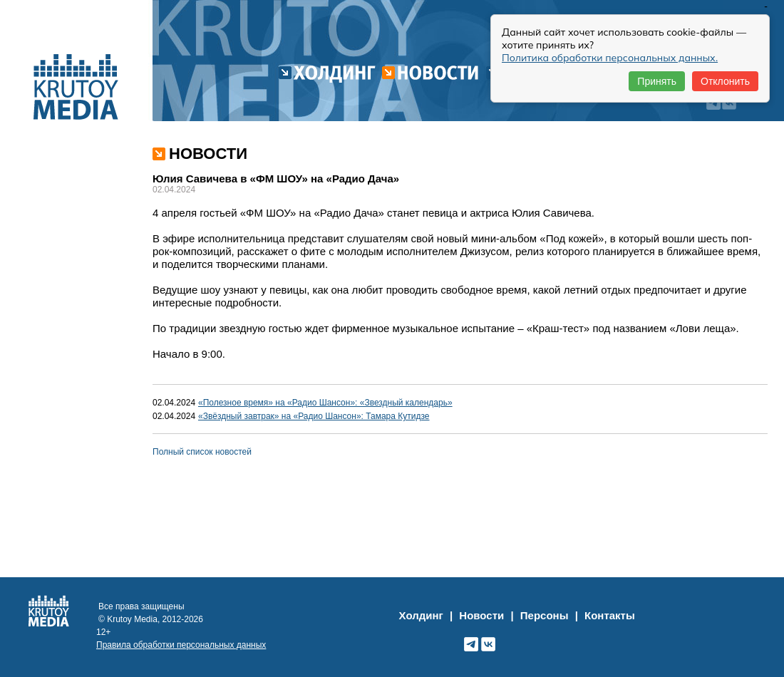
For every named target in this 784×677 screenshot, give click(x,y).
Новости (481, 615)
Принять (657, 81)
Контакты (610, 615)
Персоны (545, 615)
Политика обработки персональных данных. (610, 58)
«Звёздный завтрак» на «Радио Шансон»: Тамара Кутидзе (314, 416)
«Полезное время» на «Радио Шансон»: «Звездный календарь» (325, 403)
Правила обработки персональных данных (181, 645)
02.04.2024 (174, 403)
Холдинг (421, 615)
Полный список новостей (202, 452)
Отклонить (725, 81)
